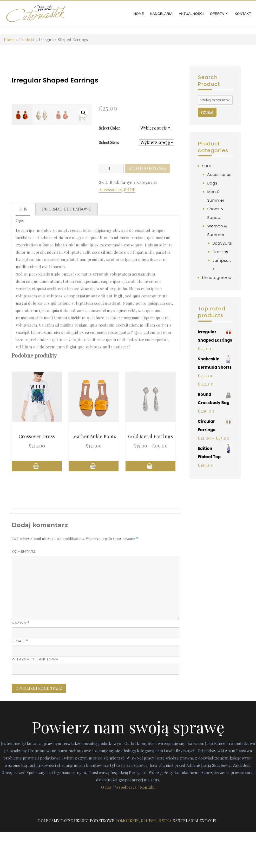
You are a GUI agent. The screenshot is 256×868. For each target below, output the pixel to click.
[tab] (23, 245)
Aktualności (191, 14)
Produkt (27, 40)
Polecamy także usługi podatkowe (76, 857)
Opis (23, 245)
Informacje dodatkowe (67, 245)
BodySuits (222, 243)
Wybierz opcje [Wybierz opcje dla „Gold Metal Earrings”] (150, 502)
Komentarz (24, 587)
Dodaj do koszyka (147, 168)
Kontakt (243, 14)
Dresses (220, 252)
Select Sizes (109, 142)
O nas (106, 823)
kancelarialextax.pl (195, 857)
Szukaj (207, 112)
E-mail (20, 677)
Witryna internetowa (35, 695)
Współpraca (126, 823)
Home (139, 14)
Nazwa (21, 659)
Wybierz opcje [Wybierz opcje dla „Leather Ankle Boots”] (94, 502)
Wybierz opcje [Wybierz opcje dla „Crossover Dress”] (37, 502)
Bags (212, 183)
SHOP (130, 190)
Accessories (110, 190)
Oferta (217, 14)
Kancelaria (161, 14)
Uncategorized (217, 277)
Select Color (110, 128)
